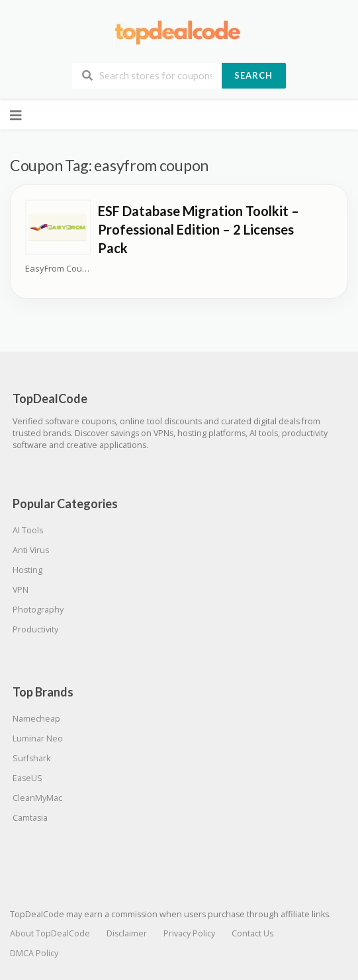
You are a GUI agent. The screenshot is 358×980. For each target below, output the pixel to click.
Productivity (35, 629)
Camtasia (30, 818)
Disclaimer (127, 933)
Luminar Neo (38, 738)
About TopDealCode (50, 933)
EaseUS (27, 778)
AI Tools (28, 530)
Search (253, 75)
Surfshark (31, 758)
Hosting (27, 570)
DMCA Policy (34, 953)
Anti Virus (31, 550)
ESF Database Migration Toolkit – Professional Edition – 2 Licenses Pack (199, 229)
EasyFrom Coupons (58, 269)
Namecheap (36, 719)
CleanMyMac (37, 798)
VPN (21, 590)
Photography (38, 610)
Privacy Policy (189, 933)
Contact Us (252, 933)
